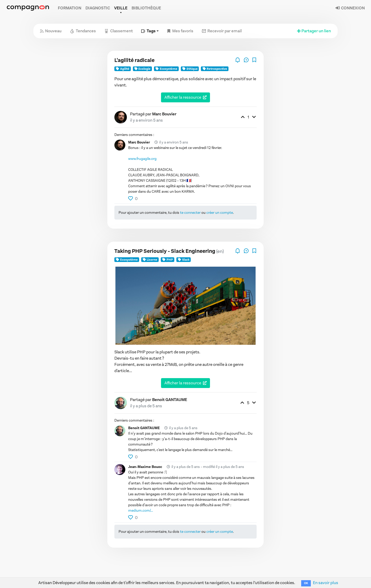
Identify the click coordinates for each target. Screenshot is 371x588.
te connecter (190, 213)
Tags (148, 31)
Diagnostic (98, 8)
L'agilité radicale (134, 60)
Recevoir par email (222, 31)
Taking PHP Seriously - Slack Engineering (165, 251)
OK (306, 583)
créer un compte (220, 213)
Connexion (350, 8)
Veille (121, 8)
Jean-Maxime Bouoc (145, 467)
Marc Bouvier (164, 114)
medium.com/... (141, 511)
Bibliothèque (146, 8)
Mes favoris (180, 31)
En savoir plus (326, 583)
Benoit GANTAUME (170, 400)
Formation (70, 8)
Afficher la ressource (183, 97)
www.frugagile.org (142, 159)
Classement (119, 31)
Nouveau (51, 31)
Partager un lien (314, 31)
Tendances (83, 31)
